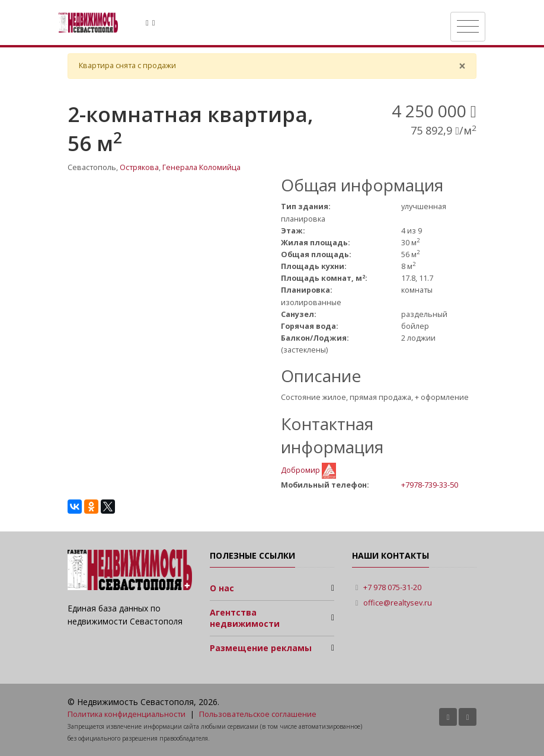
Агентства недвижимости (245, 618)
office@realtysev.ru (398, 603)
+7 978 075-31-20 (392, 587)
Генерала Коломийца (201, 167)
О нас (222, 588)
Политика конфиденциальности (127, 714)
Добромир (301, 470)
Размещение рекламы (261, 648)
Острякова (139, 167)
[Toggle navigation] (468, 27)
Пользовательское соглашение (258, 714)
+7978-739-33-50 (430, 485)
